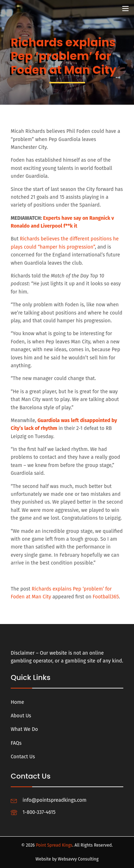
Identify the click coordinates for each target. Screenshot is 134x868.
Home (17, 702)
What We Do (24, 729)
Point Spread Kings (54, 845)
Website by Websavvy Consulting (67, 859)
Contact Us (23, 757)
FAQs (16, 743)
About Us (21, 716)
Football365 (106, 597)
